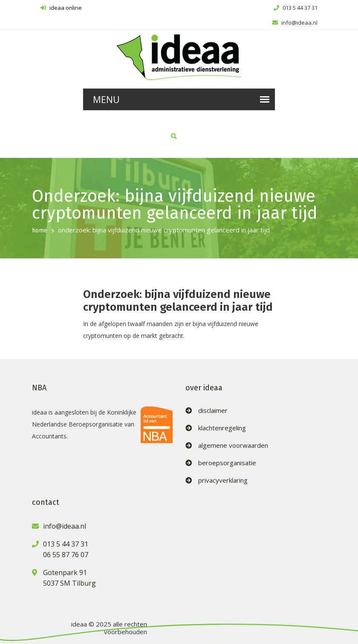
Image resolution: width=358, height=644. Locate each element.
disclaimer (213, 411)
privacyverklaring (223, 480)
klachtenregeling (222, 428)
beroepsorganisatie (227, 463)
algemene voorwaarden (233, 445)
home (40, 230)
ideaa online (61, 8)
